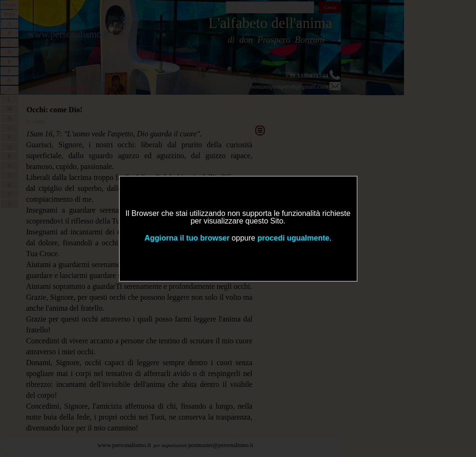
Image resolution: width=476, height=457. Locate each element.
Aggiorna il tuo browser (187, 238)
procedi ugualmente (293, 238)
